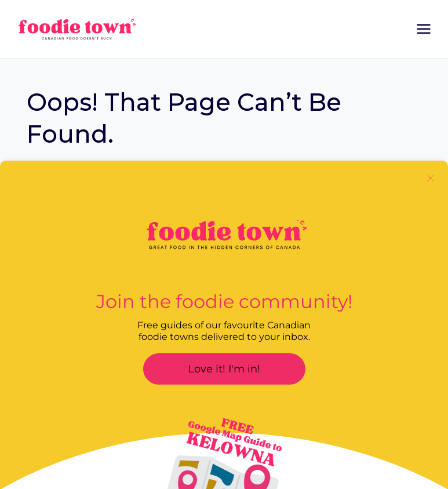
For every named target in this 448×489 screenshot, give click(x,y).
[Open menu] (423, 29)
